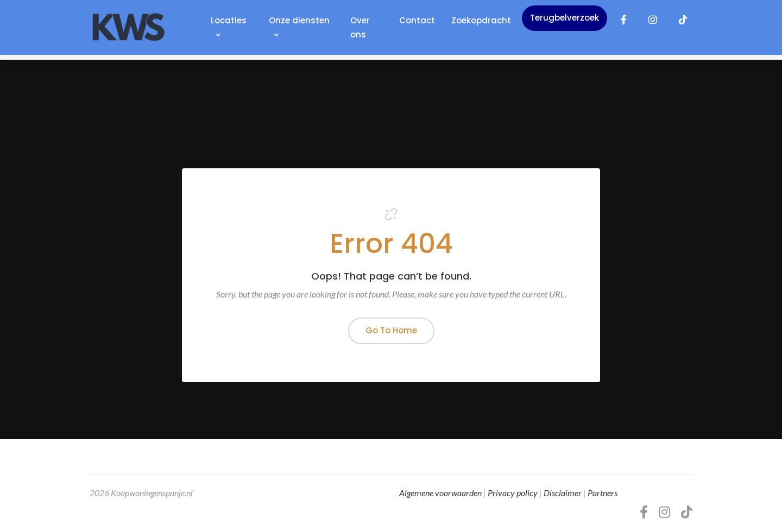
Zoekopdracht (481, 20)
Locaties (229, 27)
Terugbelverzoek (565, 18)
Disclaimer (563, 493)
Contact (417, 20)
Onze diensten (299, 27)
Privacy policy (513, 493)
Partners (603, 493)
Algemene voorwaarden (440, 493)
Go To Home (391, 330)
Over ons (360, 27)
